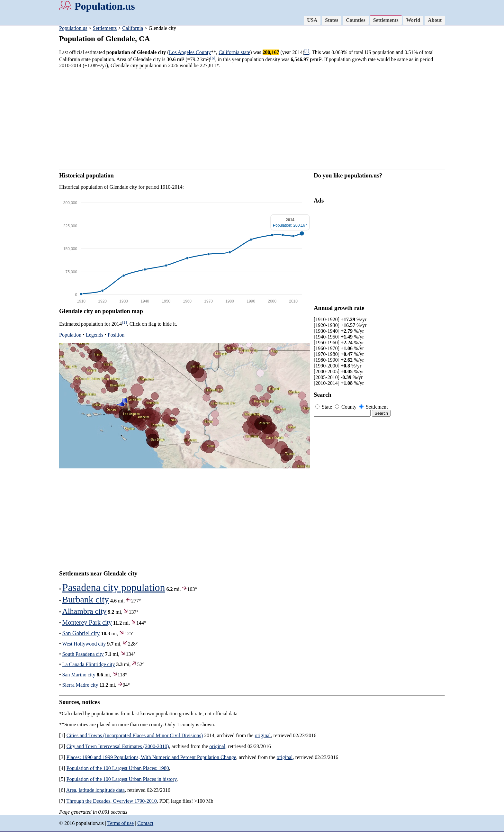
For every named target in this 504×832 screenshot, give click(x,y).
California (133, 28)
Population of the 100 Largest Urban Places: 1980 (118, 768)
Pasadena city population (114, 587)
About (435, 20)
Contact (145, 823)
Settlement (373, 407)
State (324, 407)
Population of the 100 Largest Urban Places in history (122, 779)
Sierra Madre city (80, 685)
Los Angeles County (190, 52)
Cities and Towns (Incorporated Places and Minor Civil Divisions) (135, 735)
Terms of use (121, 823)
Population (70, 335)
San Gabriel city (81, 633)
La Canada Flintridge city (89, 664)
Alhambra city (85, 611)
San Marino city (79, 675)
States (332, 20)
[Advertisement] (26, 125)
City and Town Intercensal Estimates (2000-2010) (118, 746)
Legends (94, 335)
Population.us (105, 6)
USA (312, 20)
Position (116, 335)
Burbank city (86, 599)
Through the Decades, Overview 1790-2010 (111, 801)
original (263, 735)
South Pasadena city (83, 654)
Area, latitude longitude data (95, 790)
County (346, 407)
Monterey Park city (87, 622)
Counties (355, 20)
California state (234, 52)
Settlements (386, 20)
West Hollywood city (84, 644)
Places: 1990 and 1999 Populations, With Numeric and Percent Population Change (151, 757)
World (413, 20)
